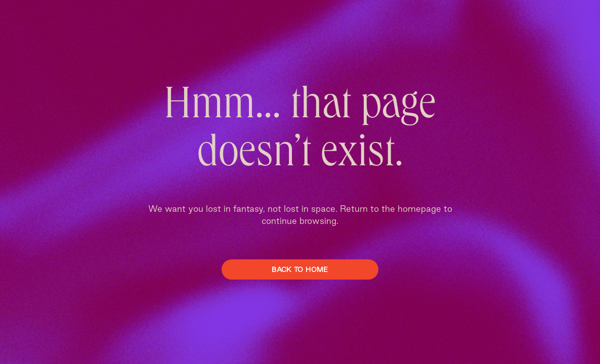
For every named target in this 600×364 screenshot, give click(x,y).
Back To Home (300, 269)
